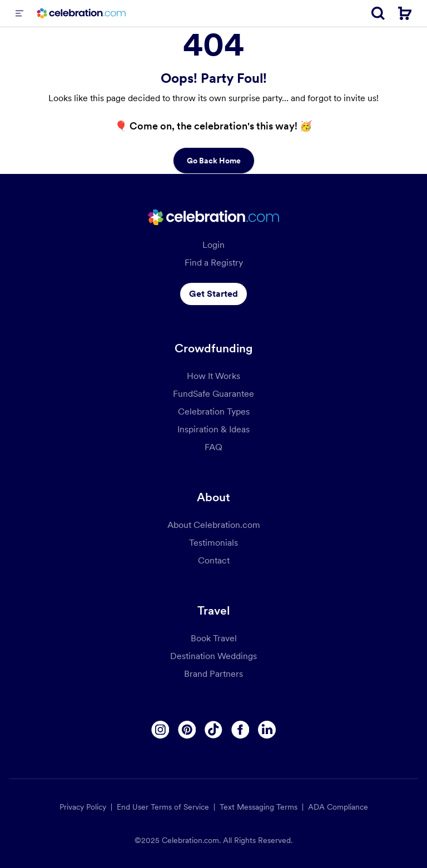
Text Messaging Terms (259, 807)
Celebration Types (214, 411)
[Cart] (405, 13)
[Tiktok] (213, 730)
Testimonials (213, 543)
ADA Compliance (338, 807)
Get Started (213, 294)
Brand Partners (213, 674)
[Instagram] (160, 730)
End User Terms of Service (163, 807)
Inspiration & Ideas (213, 429)
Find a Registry (214, 263)
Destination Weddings (213, 656)
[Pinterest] (187, 730)
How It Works (213, 376)
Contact (214, 560)
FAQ (213, 447)
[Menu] (19, 13)
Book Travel (214, 638)
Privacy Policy (83, 807)
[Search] (378, 13)
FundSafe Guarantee (213, 394)
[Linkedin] (267, 730)
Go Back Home (214, 161)
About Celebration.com (214, 525)
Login (213, 245)
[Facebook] (240, 730)
